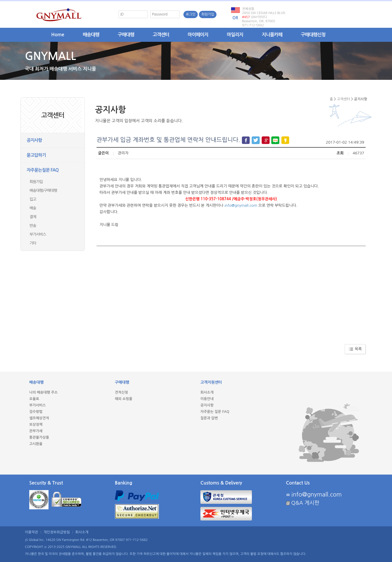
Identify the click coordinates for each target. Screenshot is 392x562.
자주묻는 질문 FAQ (215, 412)
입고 (33, 199)
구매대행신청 (313, 35)
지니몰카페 (272, 35)
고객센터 (161, 35)
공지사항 (34, 140)
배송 (33, 208)
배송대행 (91, 35)
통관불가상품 (39, 437)
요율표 (34, 399)
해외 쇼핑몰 (124, 399)
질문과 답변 (209, 418)
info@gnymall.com (241, 205)
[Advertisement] (231, 293)
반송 (33, 226)
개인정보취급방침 (57, 532)
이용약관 (31, 532)
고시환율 (36, 444)
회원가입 (208, 14)
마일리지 (235, 35)
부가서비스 (38, 234)
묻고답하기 (36, 155)
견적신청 (122, 392)
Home (58, 35)
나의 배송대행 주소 (43, 392)
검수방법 (36, 412)
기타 (33, 243)
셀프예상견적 (39, 418)
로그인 (191, 14)
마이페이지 (198, 35)
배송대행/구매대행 (43, 191)
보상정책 (36, 425)
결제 (33, 217)
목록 (355, 349)
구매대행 (126, 35)
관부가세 (36, 431)
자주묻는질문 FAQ (43, 170)
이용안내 (207, 399)
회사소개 (207, 392)
